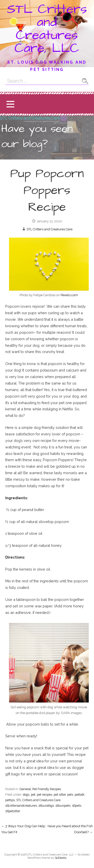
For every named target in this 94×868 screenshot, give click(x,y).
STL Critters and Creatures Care (50, 229)
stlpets (77, 806)
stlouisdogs (46, 806)
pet (33, 795)
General (25, 789)
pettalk (80, 795)
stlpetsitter (13, 811)
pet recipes (44, 795)
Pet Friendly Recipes (47, 789)
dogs (26, 795)
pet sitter (60, 795)
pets (70, 795)
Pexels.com (69, 295)
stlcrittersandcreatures (21, 806)
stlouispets (63, 806)
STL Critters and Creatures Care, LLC (47, 29)
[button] (10, 104)
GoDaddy (61, 858)
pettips (10, 800)
